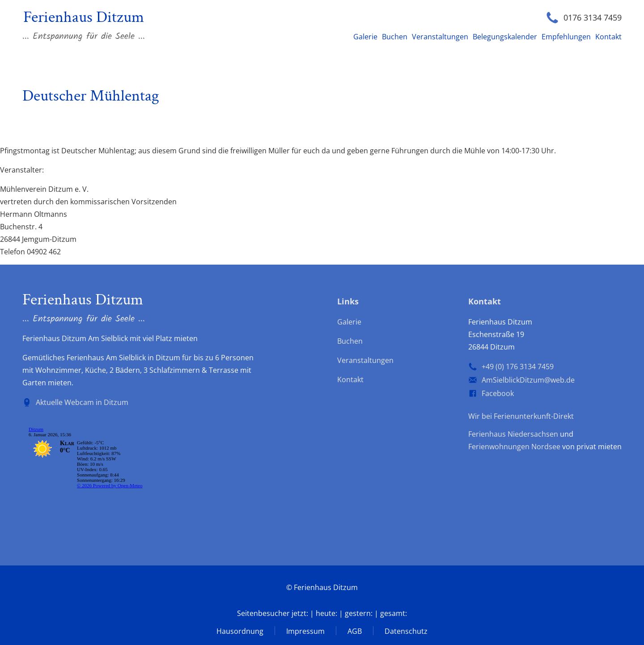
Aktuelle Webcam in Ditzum (82, 402)
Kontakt (608, 37)
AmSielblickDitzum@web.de (528, 380)
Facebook (498, 393)
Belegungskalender (505, 37)
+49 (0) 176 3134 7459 (518, 367)
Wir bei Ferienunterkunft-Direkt (521, 416)
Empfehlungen (566, 37)
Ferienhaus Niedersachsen (513, 434)
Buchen (395, 37)
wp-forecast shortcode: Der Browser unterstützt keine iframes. (89, 469)
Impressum (305, 631)
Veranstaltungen (440, 37)
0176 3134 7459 (593, 17)
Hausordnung (240, 631)
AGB (355, 631)
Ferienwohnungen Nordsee (514, 447)
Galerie (365, 37)
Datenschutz (406, 631)
